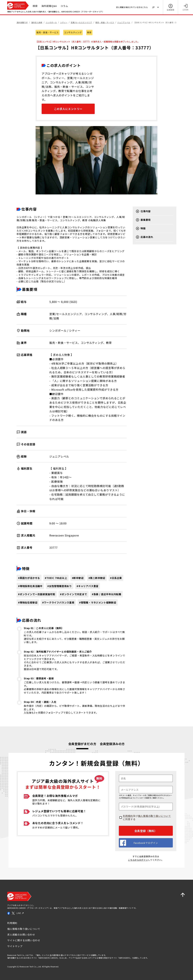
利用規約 (128, 816)
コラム (64, 6)
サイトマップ (15, 946)
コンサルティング (73, 32)
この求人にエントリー (68, 109)
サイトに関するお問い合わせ (24, 940)
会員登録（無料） (146, 831)
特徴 (141, 228)
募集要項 (143, 220)
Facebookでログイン (139, 843)
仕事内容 (143, 211)
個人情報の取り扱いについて (154, 816)
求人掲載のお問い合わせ (21, 935)
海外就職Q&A (49, 6)
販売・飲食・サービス (48, 32)
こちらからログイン (138, 860)
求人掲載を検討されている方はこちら (132, 7)
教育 (89, 32)
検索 (35, 6)
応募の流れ (144, 237)
